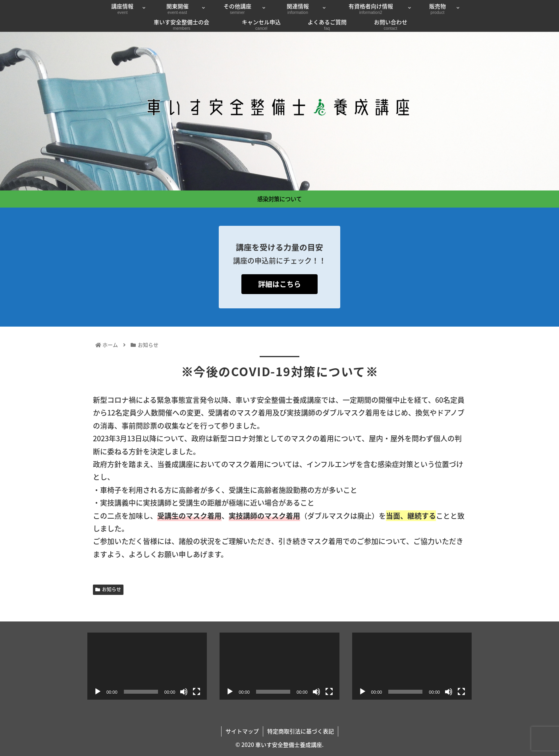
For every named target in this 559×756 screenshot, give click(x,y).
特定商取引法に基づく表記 (301, 731)
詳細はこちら (279, 284)
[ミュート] (184, 692)
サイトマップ (242, 731)
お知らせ (108, 589)
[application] (147, 666)
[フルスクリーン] (197, 692)
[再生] (98, 692)
